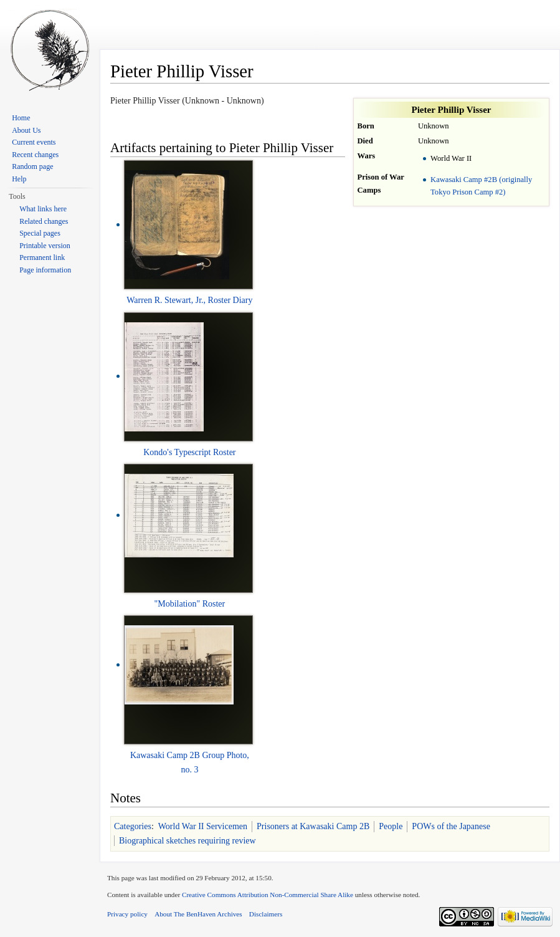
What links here (43, 209)
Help (19, 179)
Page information (45, 270)
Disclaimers (266, 914)
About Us (26, 130)
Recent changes (35, 155)
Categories (133, 826)
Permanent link (42, 257)
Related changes (44, 221)
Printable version (45, 246)
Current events (34, 142)
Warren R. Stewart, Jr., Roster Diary (189, 300)
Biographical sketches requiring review (187, 841)
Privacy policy (127, 914)
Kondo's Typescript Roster (189, 452)
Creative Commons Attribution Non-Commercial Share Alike (268, 895)
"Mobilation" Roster (190, 604)
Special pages (40, 233)
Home (21, 118)
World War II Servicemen (203, 826)
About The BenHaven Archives (198, 914)
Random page (32, 166)
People (391, 826)
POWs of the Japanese (451, 826)
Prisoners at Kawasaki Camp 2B (313, 826)
